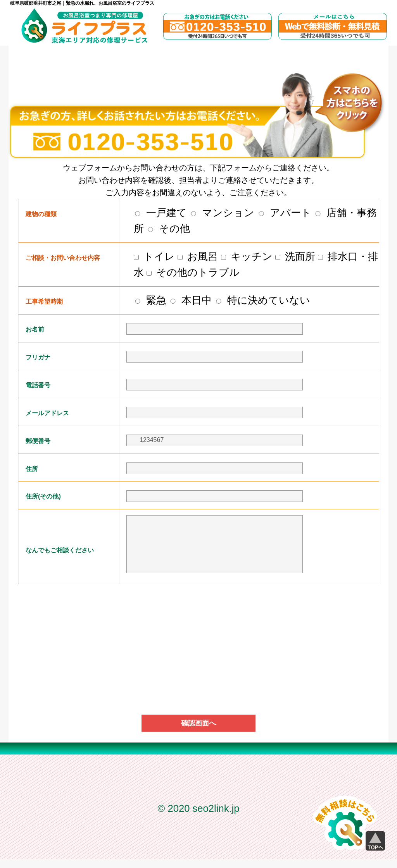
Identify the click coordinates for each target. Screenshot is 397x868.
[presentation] (198, 618)
